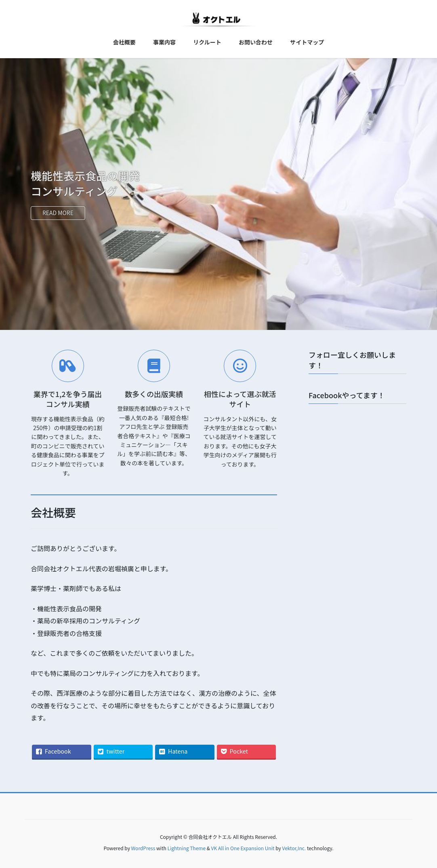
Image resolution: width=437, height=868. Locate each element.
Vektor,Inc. (294, 848)
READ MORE (58, 213)
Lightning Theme (186, 848)
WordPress (143, 848)
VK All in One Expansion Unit (243, 848)
